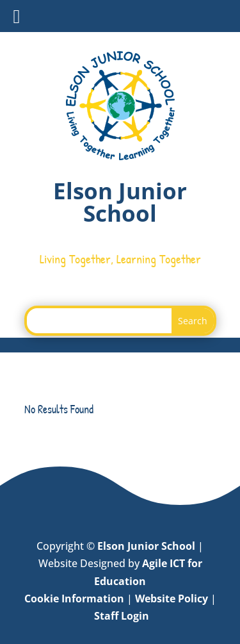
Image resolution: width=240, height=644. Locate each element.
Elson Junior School (146, 546)
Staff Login (122, 616)
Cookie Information (74, 599)
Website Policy (172, 599)
